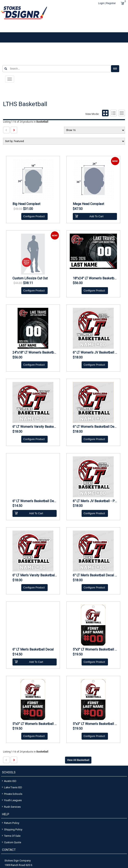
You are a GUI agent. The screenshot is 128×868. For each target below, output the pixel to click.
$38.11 (28, 283)
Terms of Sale (12, 836)
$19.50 (78, 654)
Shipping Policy (13, 829)
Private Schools (12, 794)
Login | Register (107, 3)
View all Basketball (78, 760)
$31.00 (28, 209)
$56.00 (78, 283)
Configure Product (34, 216)
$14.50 (17, 506)
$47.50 (78, 209)
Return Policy (12, 823)
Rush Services (11, 806)
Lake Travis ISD (12, 787)
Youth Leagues (11, 800)
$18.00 (78, 357)
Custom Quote (13, 842)
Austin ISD (9, 781)
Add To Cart (89, 216)
